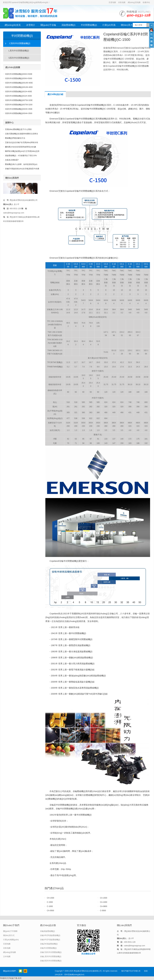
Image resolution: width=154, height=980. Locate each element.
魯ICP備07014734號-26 (131, 971)
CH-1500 (50, 898)
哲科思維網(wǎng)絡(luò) (74, 975)
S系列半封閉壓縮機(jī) (19, 58)
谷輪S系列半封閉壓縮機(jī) (51, 961)
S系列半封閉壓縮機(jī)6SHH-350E (19, 109)
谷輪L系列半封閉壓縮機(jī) (51, 957)
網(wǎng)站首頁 (13, 25)
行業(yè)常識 (109, 25)
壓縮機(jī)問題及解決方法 (15, 138)
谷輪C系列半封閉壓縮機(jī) (51, 952)
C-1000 (50, 906)
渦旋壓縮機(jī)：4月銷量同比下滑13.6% (21, 156)
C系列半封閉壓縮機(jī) (20, 43)
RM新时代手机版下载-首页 (11, 978)
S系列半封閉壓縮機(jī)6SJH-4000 (18, 96)
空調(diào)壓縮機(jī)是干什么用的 (18, 129)
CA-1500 (104, 898)
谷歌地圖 (122, 2)
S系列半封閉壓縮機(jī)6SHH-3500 (19, 113)
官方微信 (20, 971)
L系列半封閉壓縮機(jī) (19, 51)
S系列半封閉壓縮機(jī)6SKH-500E (19, 74)
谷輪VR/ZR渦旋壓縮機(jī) (50, 935)
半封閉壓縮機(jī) (89, 25)
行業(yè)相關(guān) (11, 940)
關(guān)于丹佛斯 (10, 931)
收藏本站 (146, 2)
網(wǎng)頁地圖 (134, 2)
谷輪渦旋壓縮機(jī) (47, 931)
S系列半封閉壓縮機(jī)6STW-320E (19, 100)
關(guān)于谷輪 (48, 25)
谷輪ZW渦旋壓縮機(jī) (49, 944)
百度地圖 (112, 2)
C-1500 (50, 902)
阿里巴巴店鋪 (25, 971)
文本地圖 (7, 957)
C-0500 (103, 911)
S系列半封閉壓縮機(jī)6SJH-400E (18, 92)
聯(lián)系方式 (128, 25)
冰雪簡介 (31, 25)
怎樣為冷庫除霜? (12, 160)
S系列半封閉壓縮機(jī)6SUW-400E (19, 83)
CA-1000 (104, 902)
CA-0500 (50, 911)
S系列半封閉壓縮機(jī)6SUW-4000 (19, 87)
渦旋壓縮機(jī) (68, 25)
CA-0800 (104, 906)
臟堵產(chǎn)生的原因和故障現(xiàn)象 (21, 147)
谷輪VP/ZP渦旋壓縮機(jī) (50, 940)
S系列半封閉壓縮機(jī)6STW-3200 (19, 105)
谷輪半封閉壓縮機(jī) (48, 948)
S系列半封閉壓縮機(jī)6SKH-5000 (19, 78)
